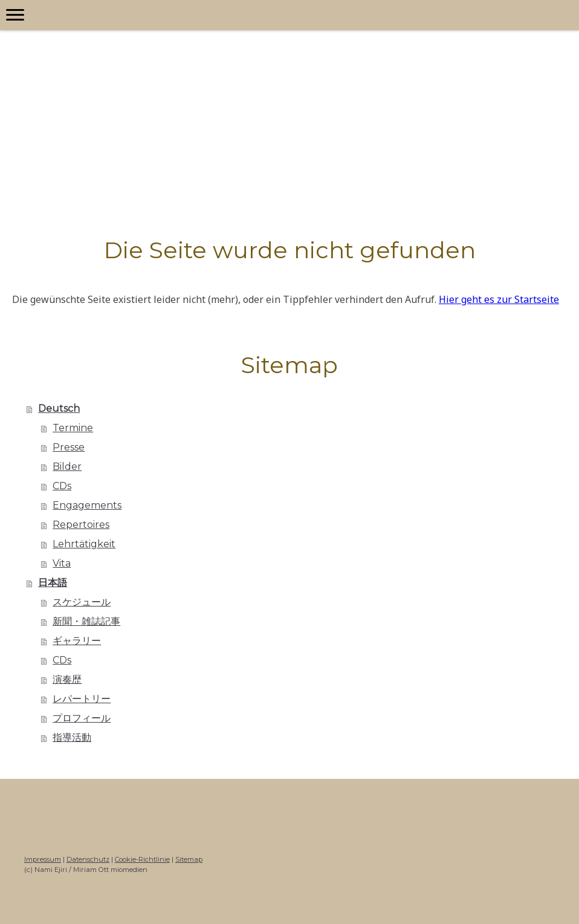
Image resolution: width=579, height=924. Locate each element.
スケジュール (82, 602)
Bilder (67, 467)
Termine (73, 428)
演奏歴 (67, 679)
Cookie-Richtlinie (142, 859)
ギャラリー (77, 641)
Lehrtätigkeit (84, 544)
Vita (62, 563)
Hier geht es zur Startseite (499, 299)
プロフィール (82, 718)
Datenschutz (88, 859)
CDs (62, 486)
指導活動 (72, 737)
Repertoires (81, 525)
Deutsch (59, 408)
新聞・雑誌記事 (86, 621)
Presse (69, 447)
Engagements (87, 505)
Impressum (43, 859)
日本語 (53, 583)
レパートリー (82, 699)
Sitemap (189, 859)
